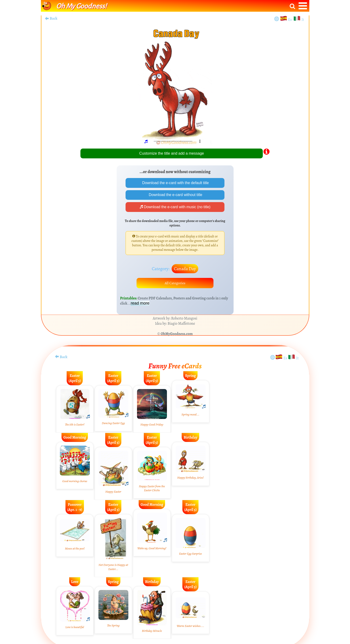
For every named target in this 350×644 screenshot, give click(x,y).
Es (290, 20)
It (303, 20)
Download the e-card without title (175, 195)
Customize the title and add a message (172, 153)
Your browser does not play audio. (177, 141)
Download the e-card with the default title (175, 183)
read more (140, 304)
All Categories (175, 284)
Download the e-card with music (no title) (175, 207)
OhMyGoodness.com (177, 335)
